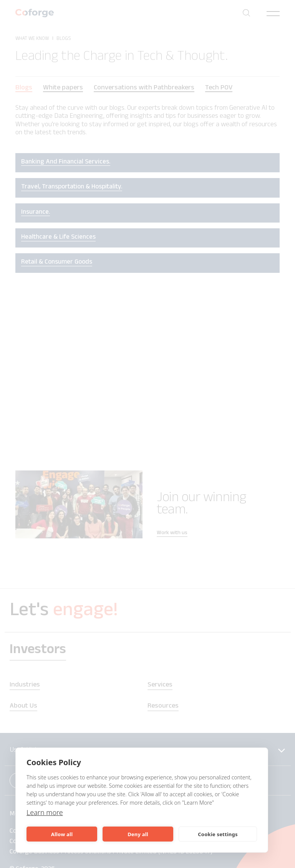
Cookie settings (218, 834)
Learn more (45, 812)
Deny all (138, 834)
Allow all (62, 834)
